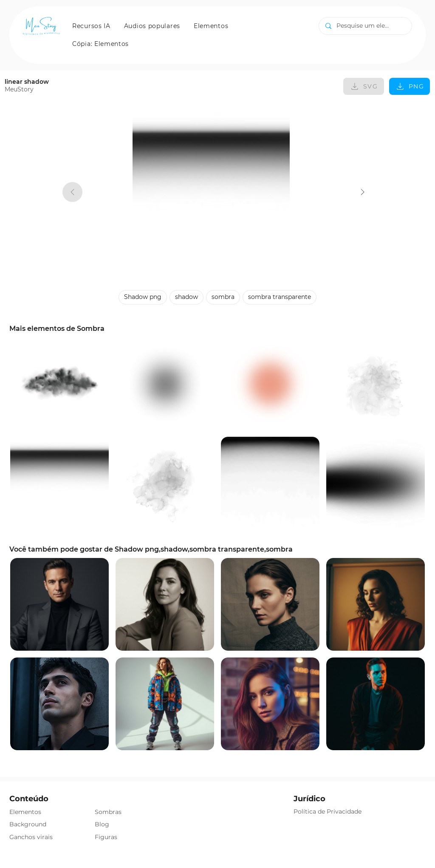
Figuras (106, 837)
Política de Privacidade (328, 811)
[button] (91, 26)
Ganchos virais (31, 837)
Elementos (25, 812)
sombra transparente (279, 297)
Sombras (108, 812)
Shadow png (143, 297)
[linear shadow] (363, 192)
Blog (102, 824)
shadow (186, 297)
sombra (223, 297)
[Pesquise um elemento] (365, 26)
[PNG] (410, 86)
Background (28, 824)
